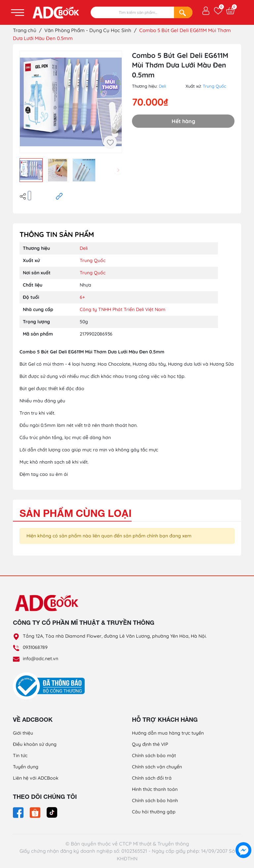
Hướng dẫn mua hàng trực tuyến (168, 733)
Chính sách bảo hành (155, 800)
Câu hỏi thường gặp (154, 812)
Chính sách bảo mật (154, 755)
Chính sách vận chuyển (157, 767)
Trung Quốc (214, 86)
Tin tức (20, 755)
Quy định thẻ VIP (150, 744)
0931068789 (35, 647)
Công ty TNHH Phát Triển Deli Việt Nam (123, 309)
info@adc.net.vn (41, 659)
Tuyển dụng (26, 767)
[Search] (183, 12)
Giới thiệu (23, 733)
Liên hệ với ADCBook (36, 778)
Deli (162, 86)
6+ (82, 297)
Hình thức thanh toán (155, 789)
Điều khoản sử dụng (35, 744)
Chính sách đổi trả (152, 778)
